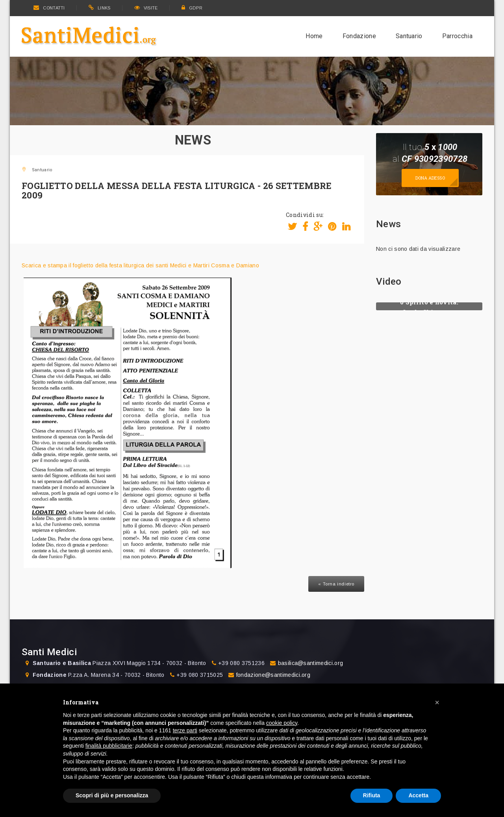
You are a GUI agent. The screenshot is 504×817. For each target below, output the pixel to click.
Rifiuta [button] (372, 795)
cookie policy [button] (282, 723)
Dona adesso (430, 178)
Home (314, 36)
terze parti (185, 730)
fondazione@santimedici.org (273, 675)
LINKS (100, 8)
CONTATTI (49, 8)
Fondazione (359, 36)
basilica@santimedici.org (311, 663)
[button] (437, 702)
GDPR (192, 8)
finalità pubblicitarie (109, 746)
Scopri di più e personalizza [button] (112, 795)
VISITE (146, 8)
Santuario (409, 36)
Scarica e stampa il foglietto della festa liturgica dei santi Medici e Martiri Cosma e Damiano (140, 265)
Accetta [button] (418, 795)
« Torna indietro (336, 584)
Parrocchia (457, 36)
